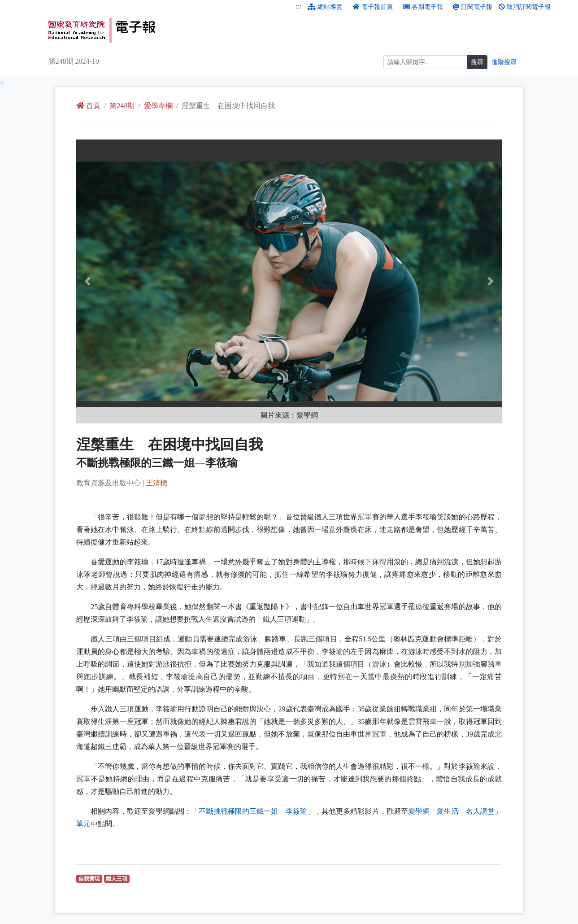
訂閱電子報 (473, 7)
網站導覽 (325, 7)
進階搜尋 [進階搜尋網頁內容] (504, 62)
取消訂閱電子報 (525, 7)
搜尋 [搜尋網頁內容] (477, 62)
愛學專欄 (158, 106)
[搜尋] (425, 62)
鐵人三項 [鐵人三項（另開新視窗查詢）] (118, 878)
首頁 (88, 106)
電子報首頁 (373, 7)
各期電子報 (423, 7)
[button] (108, 281)
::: (299, 6)
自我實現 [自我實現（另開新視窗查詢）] (90, 878)
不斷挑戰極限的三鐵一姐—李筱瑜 (253, 811)
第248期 (122, 106)
